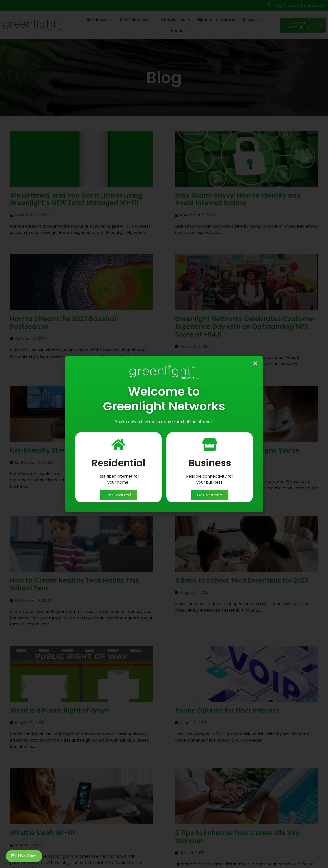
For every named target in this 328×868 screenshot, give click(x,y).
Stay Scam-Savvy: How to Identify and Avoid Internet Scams (238, 199)
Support (253, 19)
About (179, 31)
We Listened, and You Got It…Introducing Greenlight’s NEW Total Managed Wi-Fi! (76, 199)
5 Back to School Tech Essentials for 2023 (242, 580)
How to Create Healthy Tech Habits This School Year (74, 584)
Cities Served (175, 19)
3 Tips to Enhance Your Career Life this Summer (237, 787)
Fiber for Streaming (217, 19)
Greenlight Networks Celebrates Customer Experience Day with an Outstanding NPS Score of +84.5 (245, 327)
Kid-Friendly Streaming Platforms (65, 450)
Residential (100, 19)
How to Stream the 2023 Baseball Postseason (64, 323)
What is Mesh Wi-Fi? (43, 783)
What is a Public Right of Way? (59, 711)
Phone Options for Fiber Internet (227, 711)
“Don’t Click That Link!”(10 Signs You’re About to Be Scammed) (237, 454)
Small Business (136, 19)
